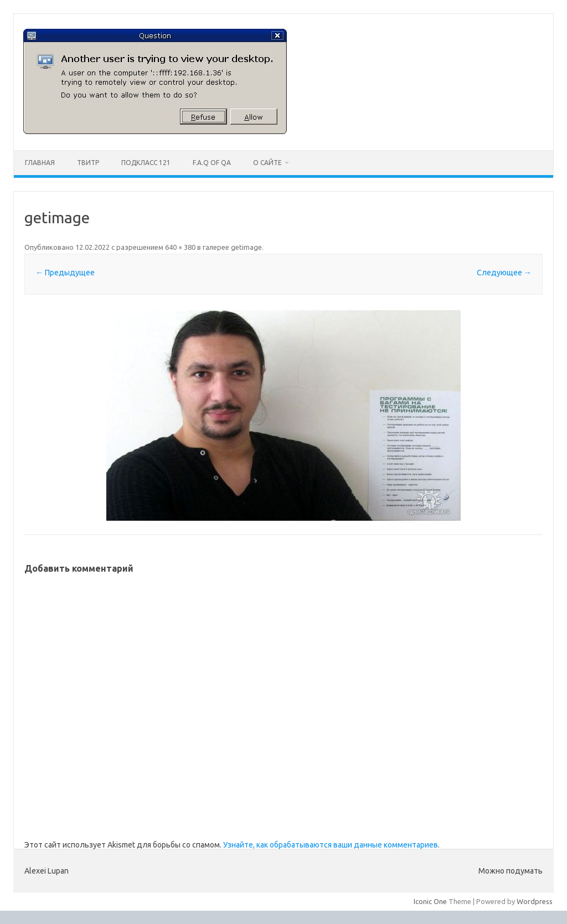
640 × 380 (180, 247)
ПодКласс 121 (146, 163)
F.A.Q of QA (212, 163)
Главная (40, 163)
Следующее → (504, 273)
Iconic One (430, 901)
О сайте (267, 163)
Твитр (88, 163)
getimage (246, 247)
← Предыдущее (65, 273)
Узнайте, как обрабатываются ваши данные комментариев (331, 845)
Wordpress (535, 901)
